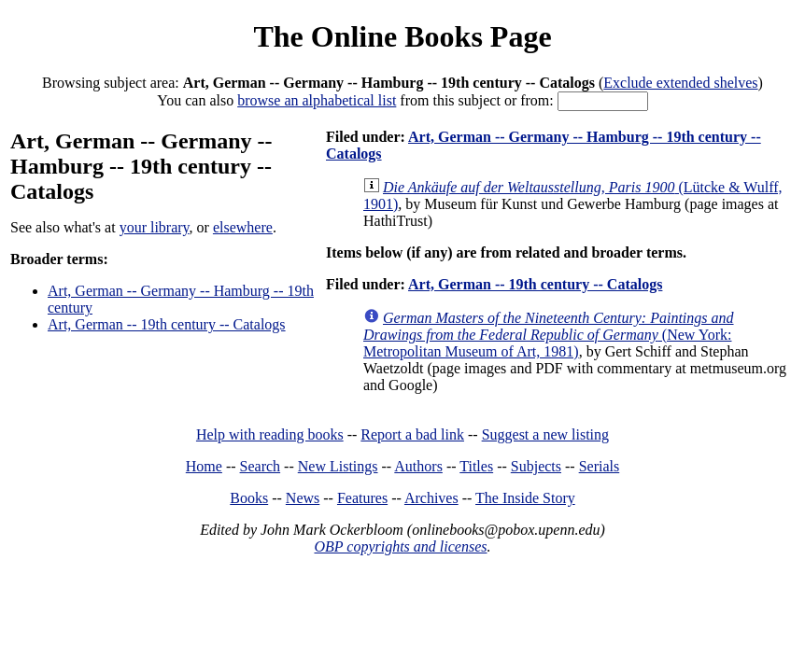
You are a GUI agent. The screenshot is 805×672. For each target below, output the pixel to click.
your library (155, 227)
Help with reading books (270, 434)
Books (249, 498)
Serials (600, 466)
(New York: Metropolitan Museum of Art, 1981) (549, 335)
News (303, 498)
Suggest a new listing (545, 434)
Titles (476, 466)
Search (261, 466)
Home (204, 466)
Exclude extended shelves (680, 83)
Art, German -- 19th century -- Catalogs (167, 324)
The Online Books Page (402, 36)
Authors (418, 466)
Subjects (536, 466)
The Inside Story (525, 498)
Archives (431, 498)
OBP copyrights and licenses (400, 546)
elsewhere (243, 227)
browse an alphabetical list (317, 100)
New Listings (338, 466)
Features (362, 498)
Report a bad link (412, 434)
